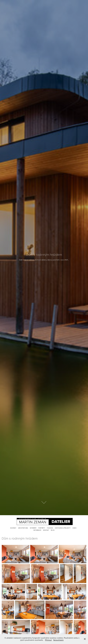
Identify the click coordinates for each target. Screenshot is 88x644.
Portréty (42, 528)
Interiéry (33, 528)
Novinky (13, 528)
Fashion (50, 528)
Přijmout (48, 640)
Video (74, 528)
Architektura (23, 528)
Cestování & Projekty (63, 528)
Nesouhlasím (58, 640)
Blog (53, 530)
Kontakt (46, 530)
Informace (37, 530)
